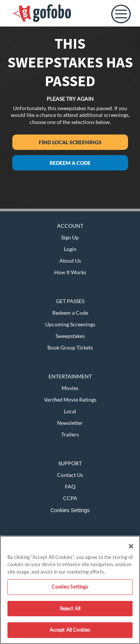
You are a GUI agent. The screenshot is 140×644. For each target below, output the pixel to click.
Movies (70, 388)
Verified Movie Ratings (70, 400)
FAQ (70, 486)
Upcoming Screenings (70, 324)
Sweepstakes (70, 336)
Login (70, 249)
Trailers (70, 434)
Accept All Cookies (70, 630)
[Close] (131, 546)
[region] (70, 590)
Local (70, 411)
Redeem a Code (70, 163)
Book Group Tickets (70, 347)
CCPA (70, 498)
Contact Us (70, 475)
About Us (70, 261)
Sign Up (70, 237)
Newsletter (70, 423)
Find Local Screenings (70, 142)
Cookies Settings (70, 510)
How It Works (70, 272)
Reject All (70, 608)
